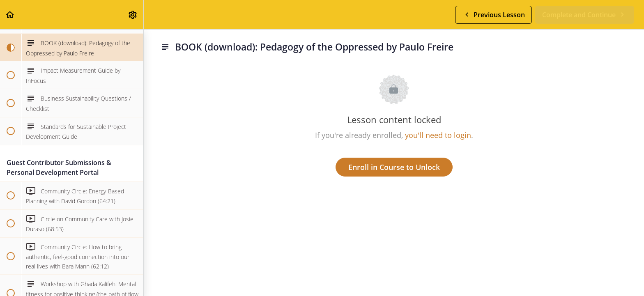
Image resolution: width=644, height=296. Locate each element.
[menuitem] (133, 15)
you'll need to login (438, 135)
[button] (10, 15)
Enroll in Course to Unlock (394, 167)
